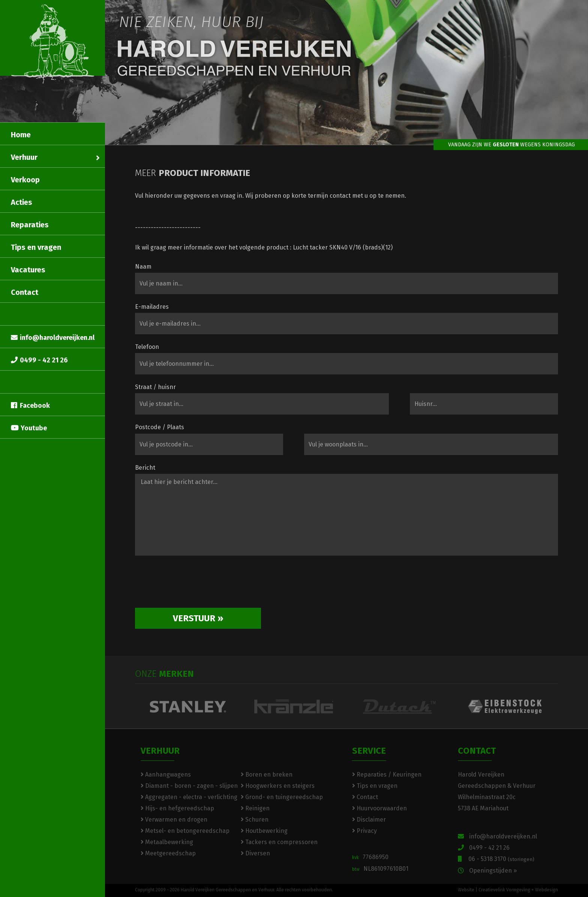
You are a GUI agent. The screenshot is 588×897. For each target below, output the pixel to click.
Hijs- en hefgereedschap (177, 808)
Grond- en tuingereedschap (282, 797)
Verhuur (55, 157)
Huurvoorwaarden (379, 808)
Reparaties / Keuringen (387, 775)
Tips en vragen (36, 247)
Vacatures (28, 270)
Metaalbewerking (167, 842)
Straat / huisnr (155, 387)
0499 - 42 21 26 (39, 360)
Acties (22, 202)
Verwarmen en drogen (174, 820)
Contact (25, 292)
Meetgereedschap (168, 853)
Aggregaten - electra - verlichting (189, 797)
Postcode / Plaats (160, 427)
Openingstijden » (487, 871)
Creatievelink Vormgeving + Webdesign (518, 890)
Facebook (30, 406)
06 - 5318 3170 (496, 859)
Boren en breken (267, 775)
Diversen (255, 853)
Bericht (145, 468)
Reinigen (255, 808)
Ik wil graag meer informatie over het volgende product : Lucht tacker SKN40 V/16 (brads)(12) (264, 247)
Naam (143, 267)
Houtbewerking (264, 831)
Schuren (255, 820)
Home (21, 135)
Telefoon (147, 347)
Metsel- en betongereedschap (185, 831)
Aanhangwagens (166, 775)
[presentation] (192, 584)
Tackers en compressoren (279, 842)
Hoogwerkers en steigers (278, 786)
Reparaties (30, 225)
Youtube (29, 428)
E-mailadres (152, 307)
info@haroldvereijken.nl (53, 338)
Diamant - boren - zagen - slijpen (189, 786)
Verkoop (25, 180)
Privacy (364, 831)
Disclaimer (369, 820)
